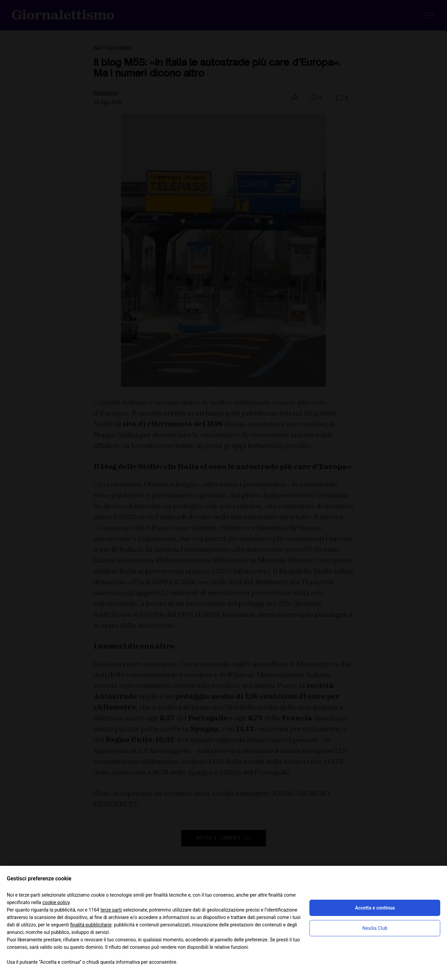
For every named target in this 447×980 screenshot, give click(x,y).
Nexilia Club (375, 928)
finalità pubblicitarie (91, 925)
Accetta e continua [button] (375, 908)
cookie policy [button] (56, 902)
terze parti (111, 910)
